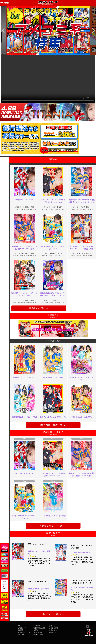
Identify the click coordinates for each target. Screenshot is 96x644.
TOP (19, 626)
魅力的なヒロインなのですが (38, 589)
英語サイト (53, 632)
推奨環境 (20, 630)
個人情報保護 (38, 632)
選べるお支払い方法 (24, 632)
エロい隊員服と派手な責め (81, 552)
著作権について (38, 635)
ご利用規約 (37, 626)
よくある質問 (53, 628)
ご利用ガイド (22, 628)
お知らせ (52, 626)
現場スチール (22, 635)
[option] (48, 31)
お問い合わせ (53, 630)
